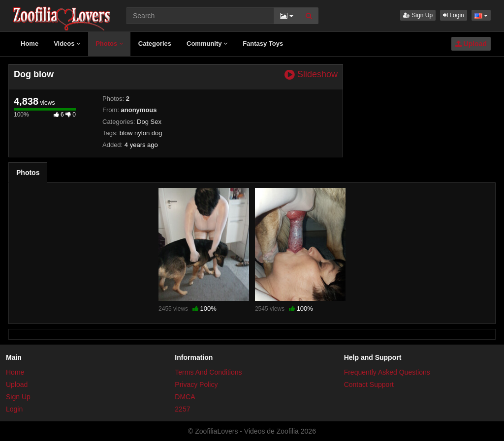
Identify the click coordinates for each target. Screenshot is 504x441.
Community (207, 44)
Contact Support (369, 384)
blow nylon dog (141, 133)
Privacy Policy (196, 384)
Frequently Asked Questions (387, 372)
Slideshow (311, 74)
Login (454, 15)
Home (30, 44)
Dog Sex (149, 122)
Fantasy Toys (263, 44)
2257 (182, 409)
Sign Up (418, 15)
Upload (471, 44)
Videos (67, 44)
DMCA (185, 397)
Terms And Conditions (208, 372)
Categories (155, 44)
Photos (109, 44)
